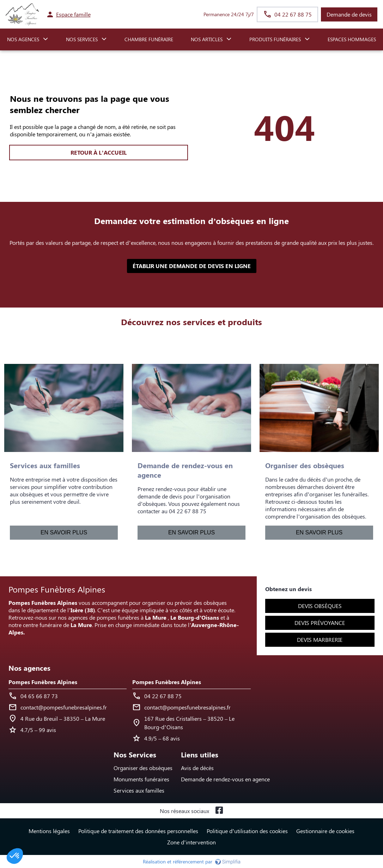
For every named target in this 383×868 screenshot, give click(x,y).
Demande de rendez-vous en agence (225, 779)
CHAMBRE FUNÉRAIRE (149, 39)
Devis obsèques (320, 606)
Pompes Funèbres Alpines (43, 682)
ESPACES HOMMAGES (352, 39)
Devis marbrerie (320, 640)
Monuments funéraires (141, 779)
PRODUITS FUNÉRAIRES (275, 39)
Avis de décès (197, 768)
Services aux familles (139, 790)
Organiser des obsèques (143, 768)
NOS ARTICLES (207, 39)
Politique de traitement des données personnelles (138, 831)
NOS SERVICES (82, 39)
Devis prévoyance (320, 623)
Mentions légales (49, 831)
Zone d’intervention (191, 842)
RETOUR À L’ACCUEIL (98, 152)
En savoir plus (64, 532)
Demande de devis (349, 14)
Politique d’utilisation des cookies (247, 831)
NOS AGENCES (23, 39)
